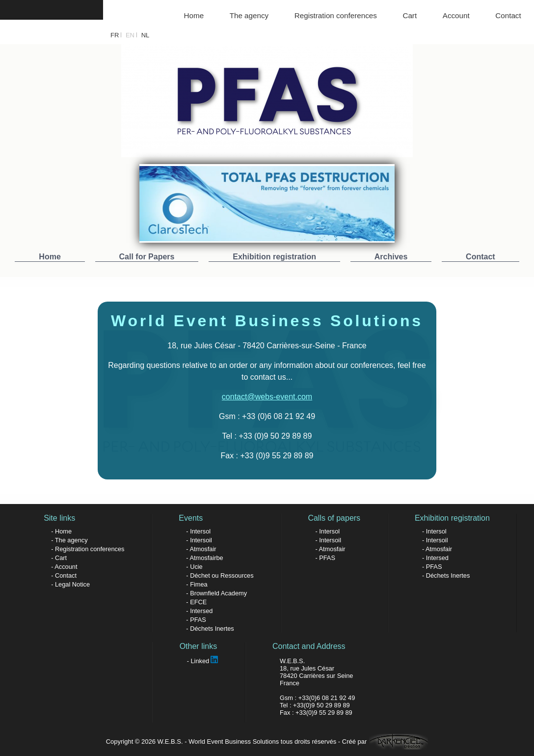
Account (456, 15)
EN (130, 35)
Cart (410, 15)
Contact (508, 15)
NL (146, 35)
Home (194, 15)
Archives (391, 257)
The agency (249, 15)
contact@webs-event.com (267, 397)
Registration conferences (336, 15)
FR (115, 35)
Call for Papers (147, 257)
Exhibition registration (274, 257)
